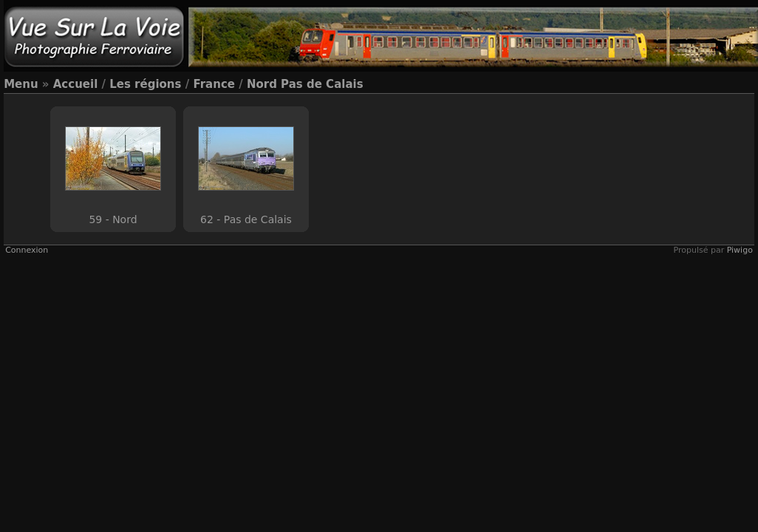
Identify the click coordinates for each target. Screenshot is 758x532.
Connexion (27, 250)
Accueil (76, 84)
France (214, 84)
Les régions (145, 84)
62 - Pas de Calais (246, 219)
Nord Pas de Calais (305, 84)
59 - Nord (113, 219)
